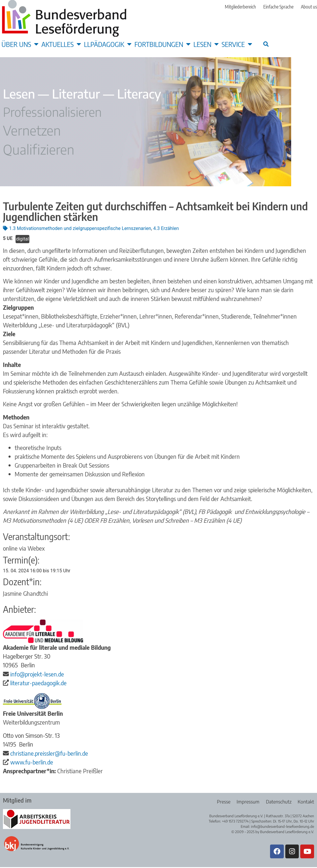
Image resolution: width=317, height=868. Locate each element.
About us (309, 7)
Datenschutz (278, 802)
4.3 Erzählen (166, 228)
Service (237, 44)
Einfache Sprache (278, 7)
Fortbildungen (162, 44)
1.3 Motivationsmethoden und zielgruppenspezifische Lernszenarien (80, 228)
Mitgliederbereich (240, 7)
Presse (220, 802)
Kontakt (306, 802)
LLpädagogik (108, 44)
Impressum (246, 802)
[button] (266, 44)
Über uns (20, 44)
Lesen (206, 44)
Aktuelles (61, 44)
